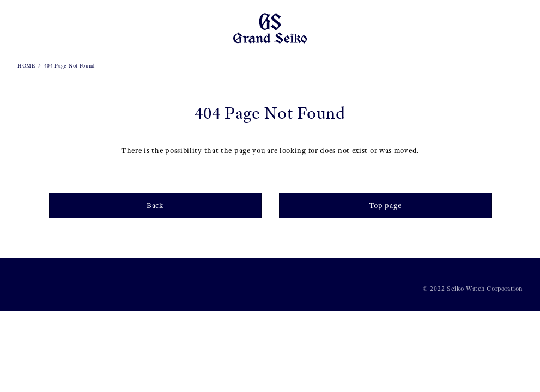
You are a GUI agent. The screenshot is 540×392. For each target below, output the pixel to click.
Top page (385, 205)
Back (155, 205)
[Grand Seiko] (270, 28)
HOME (26, 66)
